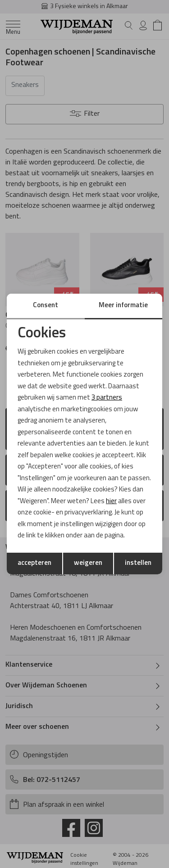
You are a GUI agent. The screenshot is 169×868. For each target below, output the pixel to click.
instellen (138, 563)
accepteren (34, 563)
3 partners (107, 398)
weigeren (88, 563)
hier (111, 502)
